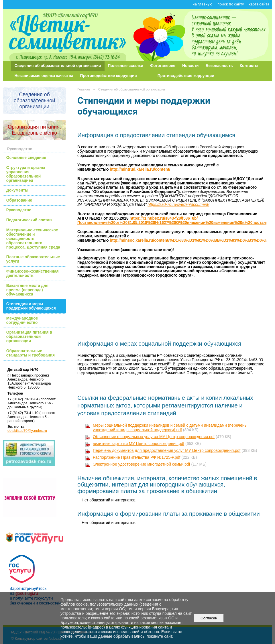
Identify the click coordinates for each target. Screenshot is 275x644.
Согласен (209, 618)
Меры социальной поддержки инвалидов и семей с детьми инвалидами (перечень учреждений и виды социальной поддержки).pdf (170, 428)
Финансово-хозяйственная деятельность (33, 273)
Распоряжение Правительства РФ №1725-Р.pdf (137, 457)
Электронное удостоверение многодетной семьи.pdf (142, 464)
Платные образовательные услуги (33, 259)
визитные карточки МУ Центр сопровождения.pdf (139, 444)
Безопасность (219, 66)
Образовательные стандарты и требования (31, 353)
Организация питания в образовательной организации (29, 337)
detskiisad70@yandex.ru (27, 431)
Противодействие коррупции (109, 76)
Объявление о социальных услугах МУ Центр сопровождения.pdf (154, 437)
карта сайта (259, 4)
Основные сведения (26, 158)
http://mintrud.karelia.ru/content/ (140, 169)
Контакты (249, 66)
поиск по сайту (231, 4)
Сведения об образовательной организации (58, 66)
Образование (19, 200)
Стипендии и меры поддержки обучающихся (31, 306)
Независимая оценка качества (44, 76)
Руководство (19, 210)
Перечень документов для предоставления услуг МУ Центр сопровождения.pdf (167, 450)
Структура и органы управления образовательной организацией (26, 174)
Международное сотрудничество (22, 320)
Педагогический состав (29, 220)
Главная (84, 89)
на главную (203, 4)
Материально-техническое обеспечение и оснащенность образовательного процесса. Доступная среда (33, 239)
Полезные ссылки (126, 66)
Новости (190, 66)
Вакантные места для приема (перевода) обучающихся (27, 290)
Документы (17, 190)
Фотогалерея (163, 66)
